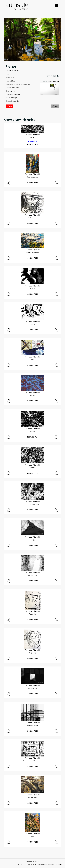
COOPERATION (30, 865)
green (13, 91)
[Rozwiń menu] (57, 6)
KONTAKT (20, 865)
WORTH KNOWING (55, 865)
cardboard (15, 88)
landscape (14, 98)
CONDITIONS (42, 865)
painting (17, 101)
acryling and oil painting (22, 84)
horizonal (17, 94)
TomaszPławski (12, 70)
